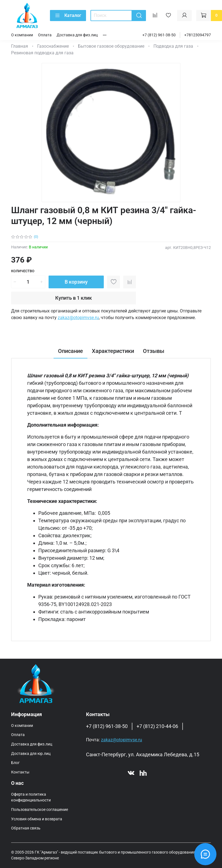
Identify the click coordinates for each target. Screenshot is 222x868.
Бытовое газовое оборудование (111, 46)
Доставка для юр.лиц (31, 754)
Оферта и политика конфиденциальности (31, 797)
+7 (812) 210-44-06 (157, 726)
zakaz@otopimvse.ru (78, 318)
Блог (15, 763)
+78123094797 (198, 35)
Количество (23, 271)
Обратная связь (26, 828)
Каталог (68, 16)
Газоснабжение (53, 46)
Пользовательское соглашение (40, 810)
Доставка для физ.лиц (77, 35)
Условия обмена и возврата (37, 819)
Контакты (20, 772)
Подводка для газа (173, 46)
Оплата (45, 35)
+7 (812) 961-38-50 (159, 35)
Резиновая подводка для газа (42, 53)
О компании (22, 35)
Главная (20, 46)
